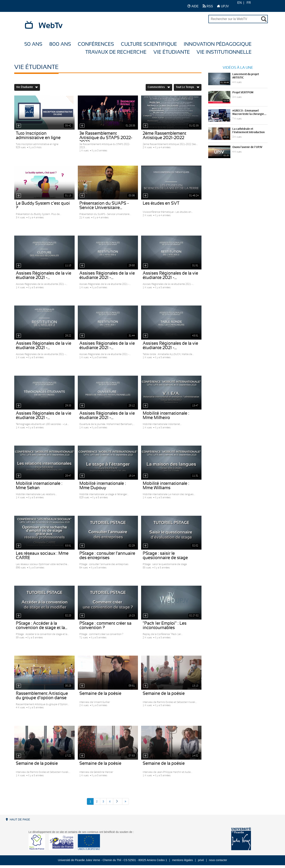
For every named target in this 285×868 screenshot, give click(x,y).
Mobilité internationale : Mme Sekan (39, 486)
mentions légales (182, 860)
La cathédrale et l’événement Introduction (248, 131)
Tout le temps (188, 87)
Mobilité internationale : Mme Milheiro (166, 415)
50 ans (33, 44)
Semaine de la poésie (100, 693)
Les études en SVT (161, 203)
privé (201, 860)
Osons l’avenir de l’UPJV (247, 147)
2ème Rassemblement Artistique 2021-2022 (164, 136)
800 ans (60, 44)
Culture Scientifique (149, 44)
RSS (208, 6)
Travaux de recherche (116, 52)
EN (239, 3)
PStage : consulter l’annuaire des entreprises (107, 556)
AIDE (193, 6)
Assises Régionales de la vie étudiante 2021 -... (44, 275)
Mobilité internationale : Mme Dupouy (103, 486)
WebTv (51, 26)
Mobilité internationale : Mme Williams (166, 486)
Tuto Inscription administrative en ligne (38, 136)
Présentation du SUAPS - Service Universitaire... (104, 205)
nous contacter (218, 860)
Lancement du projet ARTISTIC (246, 76)
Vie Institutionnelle (224, 52)
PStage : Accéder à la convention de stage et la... (42, 625)
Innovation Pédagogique (218, 44)
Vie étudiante (172, 52)
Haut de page (20, 819)
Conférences (96, 44)
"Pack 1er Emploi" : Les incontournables (165, 625)
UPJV (223, 6)
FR (249, 3)
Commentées (159, 87)
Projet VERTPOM (243, 93)
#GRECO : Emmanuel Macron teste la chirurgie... (249, 112)
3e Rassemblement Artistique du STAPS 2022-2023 (106, 138)
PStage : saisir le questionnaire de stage (165, 556)
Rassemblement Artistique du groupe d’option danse (42, 696)
